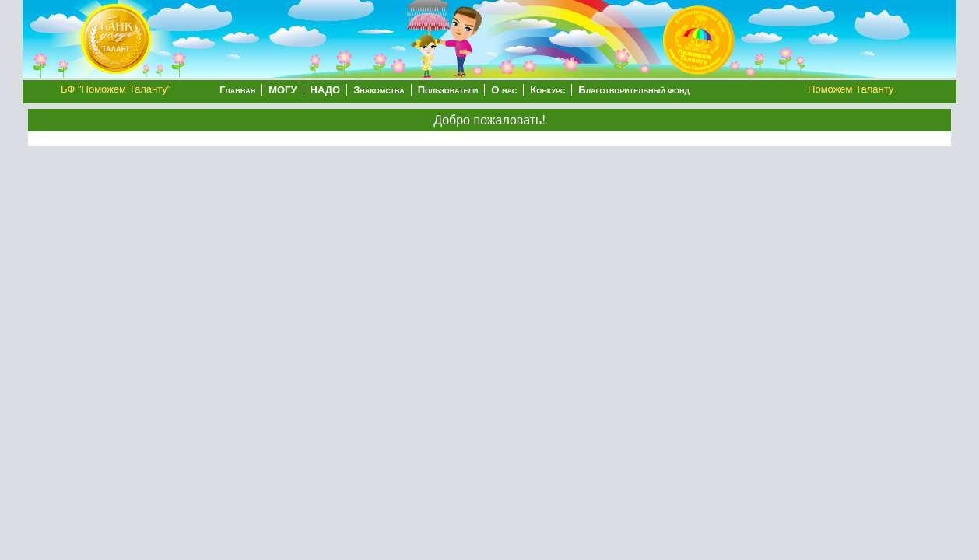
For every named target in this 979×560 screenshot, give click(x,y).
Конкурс (547, 90)
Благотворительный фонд (634, 90)
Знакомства (379, 90)
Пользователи (448, 90)
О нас (504, 90)
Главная (237, 90)
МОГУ (282, 90)
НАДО (326, 90)
